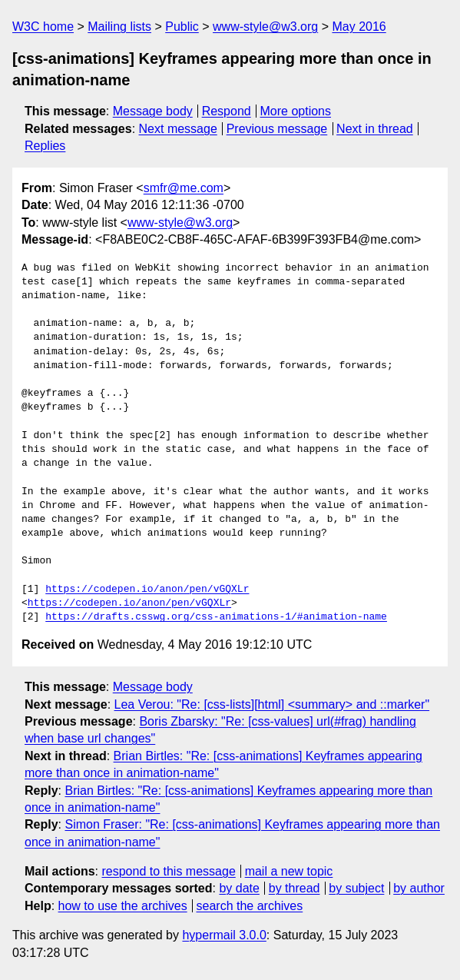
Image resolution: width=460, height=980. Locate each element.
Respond (227, 111)
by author (419, 888)
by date (239, 888)
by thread (295, 888)
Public (182, 27)
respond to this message (168, 871)
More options (296, 111)
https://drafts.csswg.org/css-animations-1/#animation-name (216, 617)
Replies (45, 146)
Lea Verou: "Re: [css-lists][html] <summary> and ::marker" (272, 704)
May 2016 (359, 27)
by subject (356, 888)
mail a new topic (289, 871)
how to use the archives (123, 906)
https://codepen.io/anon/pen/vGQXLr (147, 590)
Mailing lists (119, 27)
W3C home (43, 27)
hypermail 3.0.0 (224, 935)
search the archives (250, 906)
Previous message (277, 129)
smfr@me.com (184, 188)
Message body (153, 111)
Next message (178, 129)
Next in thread (375, 129)
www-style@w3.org (265, 27)
